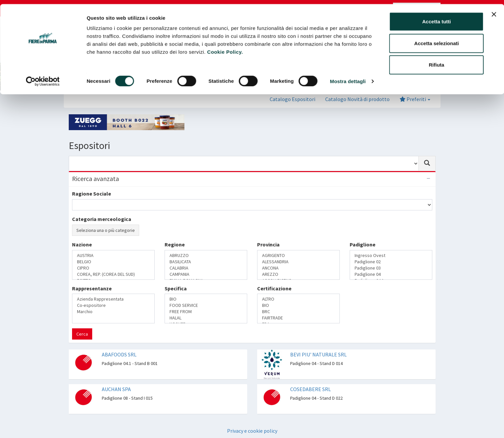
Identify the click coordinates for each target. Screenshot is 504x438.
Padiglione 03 (391, 268)
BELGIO (113, 262)
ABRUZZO (206, 255)
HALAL (206, 318)
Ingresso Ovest (391, 255)
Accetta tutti (437, 17)
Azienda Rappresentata (113, 299)
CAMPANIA (206, 274)
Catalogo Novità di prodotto (357, 99)
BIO (206, 299)
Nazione (82, 244)
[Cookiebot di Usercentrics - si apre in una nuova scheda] (43, 77)
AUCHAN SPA (116, 389)
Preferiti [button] (415, 99)
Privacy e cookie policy (252, 431)
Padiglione (363, 244)
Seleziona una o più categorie (106, 230)
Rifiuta (437, 61)
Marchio (113, 312)
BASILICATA (206, 262)
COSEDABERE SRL (310, 389)
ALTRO (298, 299)
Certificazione (274, 288)
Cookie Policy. (225, 48)
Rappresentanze (92, 288)
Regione (175, 244)
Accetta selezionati (436, 39)
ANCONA (298, 268)
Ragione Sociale (92, 194)
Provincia (268, 244)
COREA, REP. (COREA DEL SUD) (113, 274)
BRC (298, 312)
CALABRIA (206, 268)
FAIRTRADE (298, 318)
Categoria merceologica (102, 219)
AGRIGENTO (298, 255)
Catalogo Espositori (292, 99)
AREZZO (298, 274)
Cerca (82, 334)
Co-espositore (113, 305)
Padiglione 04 (391, 274)
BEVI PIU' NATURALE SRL (318, 354)
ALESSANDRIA (298, 262)
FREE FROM (206, 312)
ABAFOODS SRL (119, 354)
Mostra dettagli (348, 77)
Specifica (176, 288)
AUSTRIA (113, 255)
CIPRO (113, 268)
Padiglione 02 (391, 262)
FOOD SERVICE (206, 305)
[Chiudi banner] (494, 10)
